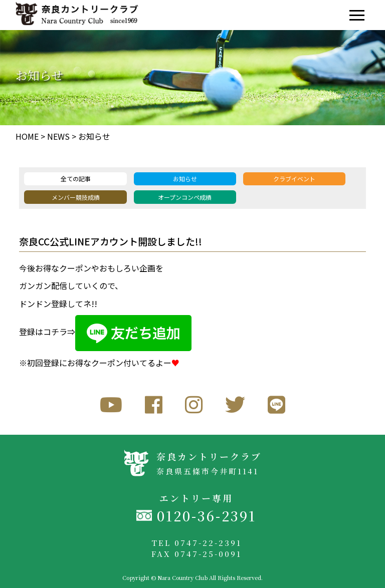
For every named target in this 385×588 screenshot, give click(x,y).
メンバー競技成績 (76, 197)
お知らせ (94, 136)
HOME (27, 136)
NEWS (58, 136)
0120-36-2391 (207, 516)
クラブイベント (294, 179)
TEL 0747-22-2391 (197, 543)
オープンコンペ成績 (185, 197)
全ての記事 (76, 179)
